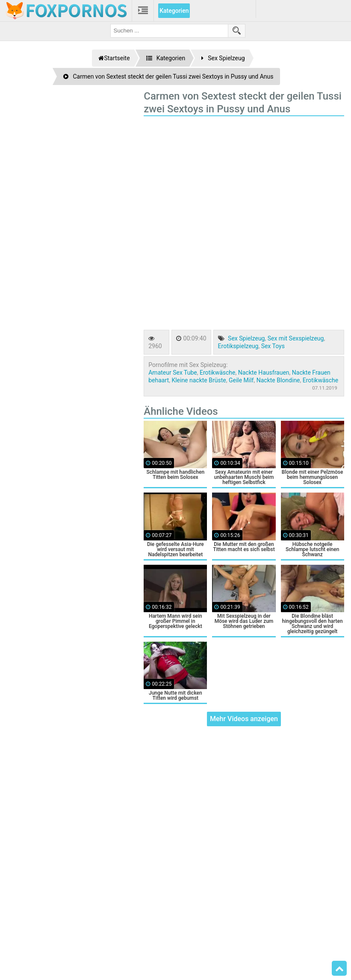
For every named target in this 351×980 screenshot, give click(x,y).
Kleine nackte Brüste (199, 380)
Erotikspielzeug (238, 346)
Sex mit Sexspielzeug (296, 338)
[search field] (169, 31)
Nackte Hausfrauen (264, 373)
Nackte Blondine (278, 380)
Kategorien (174, 11)
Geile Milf (241, 380)
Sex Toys (273, 346)
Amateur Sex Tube (173, 373)
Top (339, 968)
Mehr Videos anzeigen (244, 719)
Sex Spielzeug (246, 338)
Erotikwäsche (217, 373)
